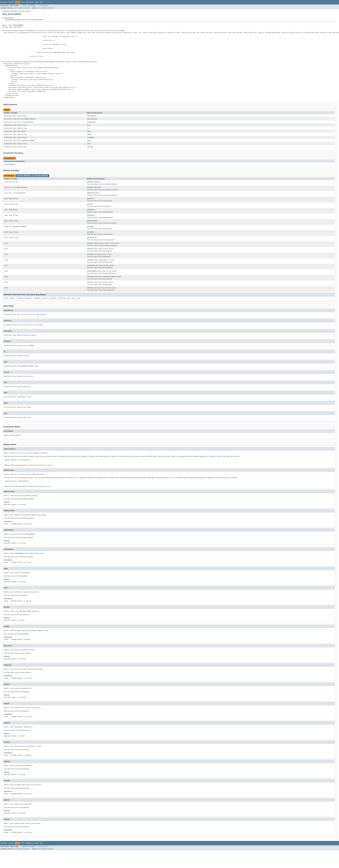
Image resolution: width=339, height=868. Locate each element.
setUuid (90, 282)
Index (37, 2)
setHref (90, 249)
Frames (25, 6)
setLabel (91, 265)
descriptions (92, 119)
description (92, 116)
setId (89, 254)
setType (90, 277)
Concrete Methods (41, 176)
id (88, 128)
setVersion (91, 288)
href (89, 125)
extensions (91, 122)
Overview (4, 2)
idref (89, 131)
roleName (91, 137)
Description (30, 119)
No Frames (32, 6)
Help (41, 2)
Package (11, 2)
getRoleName (92, 221)
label (89, 134)
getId (89, 204)
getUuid (90, 232)
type (89, 141)
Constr (21, 8)
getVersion (91, 238)
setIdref (91, 260)
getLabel (91, 215)
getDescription (93, 182)
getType (90, 226)
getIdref (91, 210)
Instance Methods (24, 176)
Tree (23, 2)
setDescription (93, 243)
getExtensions (93, 193)
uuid (89, 144)
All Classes (43, 6)
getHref (90, 199)
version (90, 147)
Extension (29, 122)
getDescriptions (94, 187)
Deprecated (30, 2)
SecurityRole (9, 164)
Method (27, 8)
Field (15, 8)
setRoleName (92, 271)
